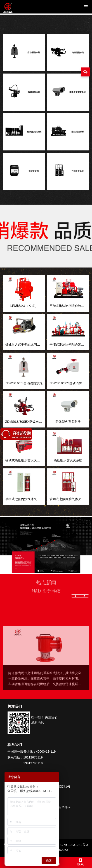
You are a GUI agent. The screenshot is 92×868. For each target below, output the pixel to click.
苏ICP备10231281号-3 (72, 845)
